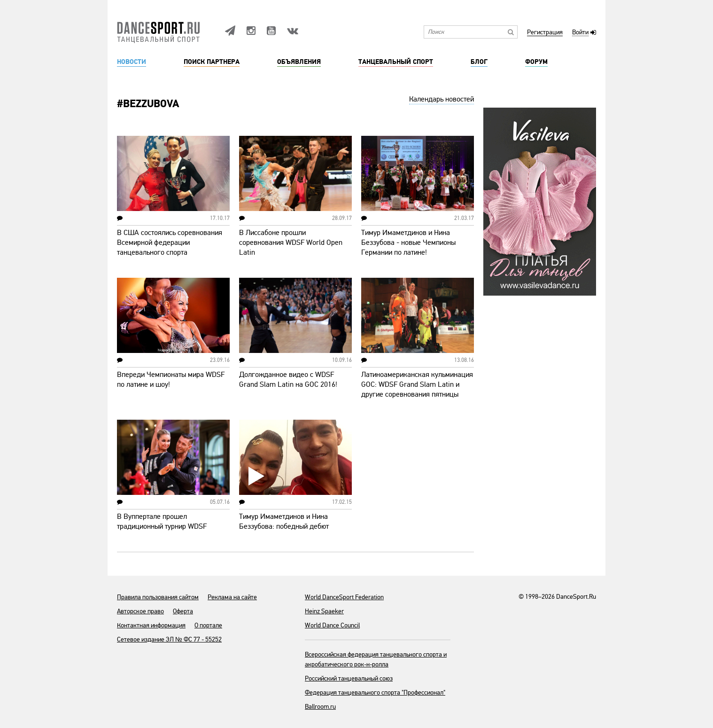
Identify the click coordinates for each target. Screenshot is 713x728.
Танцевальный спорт (396, 62)
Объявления (299, 62)
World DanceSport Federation (344, 597)
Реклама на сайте (232, 597)
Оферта (183, 611)
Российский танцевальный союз (349, 678)
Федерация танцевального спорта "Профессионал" (375, 693)
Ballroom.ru (320, 707)
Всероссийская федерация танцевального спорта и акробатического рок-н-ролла (376, 659)
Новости (132, 62)
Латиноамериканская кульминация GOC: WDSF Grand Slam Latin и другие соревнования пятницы (417, 384)
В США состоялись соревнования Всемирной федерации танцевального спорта (170, 243)
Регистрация (545, 33)
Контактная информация (151, 625)
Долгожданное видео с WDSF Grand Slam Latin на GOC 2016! (288, 380)
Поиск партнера (212, 62)
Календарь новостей (442, 99)
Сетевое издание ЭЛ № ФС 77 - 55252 (169, 639)
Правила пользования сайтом (158, 597)
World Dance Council (332, 625)
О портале (208, 625)
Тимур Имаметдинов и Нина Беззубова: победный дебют (284, 521)
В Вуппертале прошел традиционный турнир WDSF (162, 521)
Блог (479, 62)
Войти (580, 33)
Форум (536, 62)
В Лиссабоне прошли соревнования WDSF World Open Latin (291, 243)
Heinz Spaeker (324, 611)
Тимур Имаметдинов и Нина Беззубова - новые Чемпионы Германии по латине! (408, 243)
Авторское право (140, 611)
